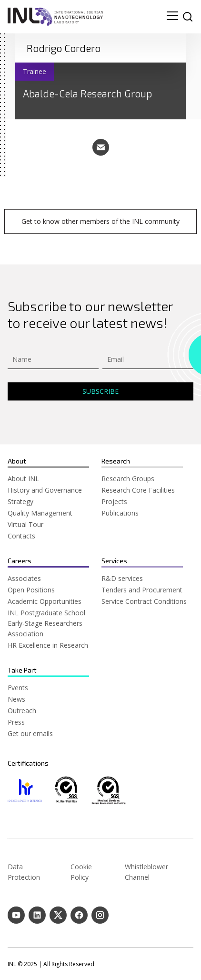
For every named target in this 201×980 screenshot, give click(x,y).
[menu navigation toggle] (172, 17)
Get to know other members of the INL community (100, 221)
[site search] (188, 17)
